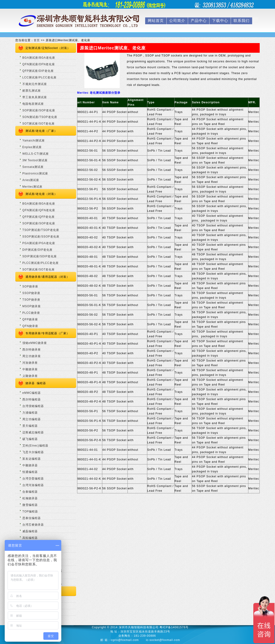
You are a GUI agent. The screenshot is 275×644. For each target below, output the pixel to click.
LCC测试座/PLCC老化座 (39, 77)
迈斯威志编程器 (33, 432)
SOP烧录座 (30, 286)
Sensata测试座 (33, 167)
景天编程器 (30, 426)
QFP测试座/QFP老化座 (39, 217)
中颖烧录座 (30, 369)
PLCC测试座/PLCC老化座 (41, 263)
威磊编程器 (30, 531)
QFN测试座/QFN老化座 (39, 210)
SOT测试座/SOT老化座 (39, 124)
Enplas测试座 (32, 147)
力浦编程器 (30, 413)
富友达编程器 (32, 459)
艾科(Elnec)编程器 (35, 446)
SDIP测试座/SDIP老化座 (40, 256)
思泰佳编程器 (32, 518)
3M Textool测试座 (35, 160)
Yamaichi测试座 (34, 141)
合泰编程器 (30, 492)
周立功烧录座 (32, 356)
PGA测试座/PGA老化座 (39, 243)
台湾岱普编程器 (33, 479)
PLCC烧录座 (31, 313)
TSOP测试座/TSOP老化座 (41, 230)
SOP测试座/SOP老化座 (39, 110)
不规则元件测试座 (35, 84)
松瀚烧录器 (30, 498)
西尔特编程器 (32, 399)
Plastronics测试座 (35, 173)
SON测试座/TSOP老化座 (40, 117)
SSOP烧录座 (31, 293)
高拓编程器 (30, 538)
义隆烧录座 (30, 376)
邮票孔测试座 (32, 91)
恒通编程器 (30, 472)
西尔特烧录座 (32, 350)
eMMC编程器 (32, 393)
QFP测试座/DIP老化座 (38, 71)
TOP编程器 (30, 511)
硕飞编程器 (30, 439)
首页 (37, 40)
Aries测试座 (31, 180)
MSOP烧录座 (32, 306)
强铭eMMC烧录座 (35, 343)
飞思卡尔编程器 (33, 452)
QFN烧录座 (30, 326)
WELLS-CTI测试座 (36, 154)
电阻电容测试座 (33, 104)
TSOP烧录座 (31, 300)
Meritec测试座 (32, 187)
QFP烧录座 (30, 319)
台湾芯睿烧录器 (33, 525)
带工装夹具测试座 (35, 97)
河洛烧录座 (30, 363)
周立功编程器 (32, 419)
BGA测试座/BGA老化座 (39, 58)
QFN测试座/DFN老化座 (39, 64)
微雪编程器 (30, 505)
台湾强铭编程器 (33, 406)
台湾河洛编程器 (33, 485)
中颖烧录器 (30, 465)
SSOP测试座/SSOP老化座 (41, 237)
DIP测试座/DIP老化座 (37, 250)
